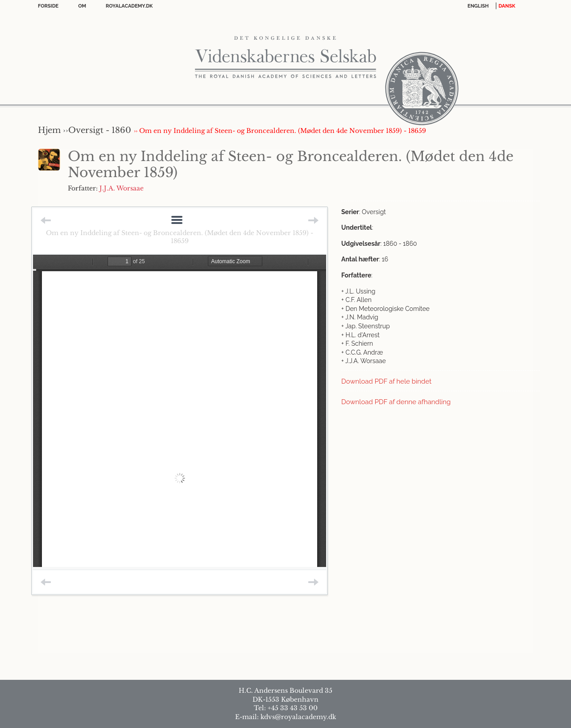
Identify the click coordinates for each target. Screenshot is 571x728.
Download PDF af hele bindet (386, 381)
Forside (48, 6)
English (478, 6)
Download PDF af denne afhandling (396, 402)
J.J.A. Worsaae (122, 188)
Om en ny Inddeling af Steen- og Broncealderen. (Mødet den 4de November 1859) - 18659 (180, 237)
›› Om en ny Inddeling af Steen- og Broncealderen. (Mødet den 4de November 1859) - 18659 (280, 131)
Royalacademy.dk (129, 6)
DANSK (507, 6)
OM (82, 6)
